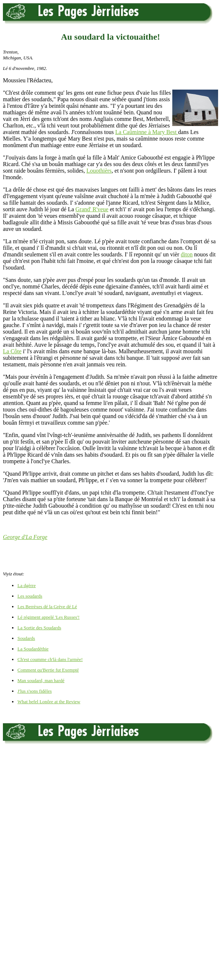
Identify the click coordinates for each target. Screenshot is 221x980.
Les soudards (30, 596)
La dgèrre (27, 585)
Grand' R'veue (92, 209)
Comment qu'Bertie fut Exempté (48, 670)
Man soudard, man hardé (41, 680)
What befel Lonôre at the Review (49, 702)
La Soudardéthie (33, 649)
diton (187, 254)
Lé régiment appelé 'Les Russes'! (49, 617)
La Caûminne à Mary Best (147, 132)
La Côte (12, 351)
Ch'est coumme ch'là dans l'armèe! (50, 659)
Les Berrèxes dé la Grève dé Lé (47, 607)
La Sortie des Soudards (39, 628)
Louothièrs (99, 171)
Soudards (26, 638)
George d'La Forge (25, 537)
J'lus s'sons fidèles (35, 691)
